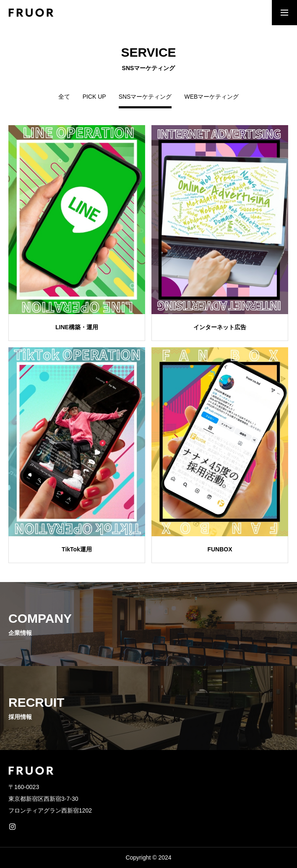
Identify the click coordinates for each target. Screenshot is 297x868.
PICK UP (94, 97)
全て (64, 97)
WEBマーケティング (211, 97)
